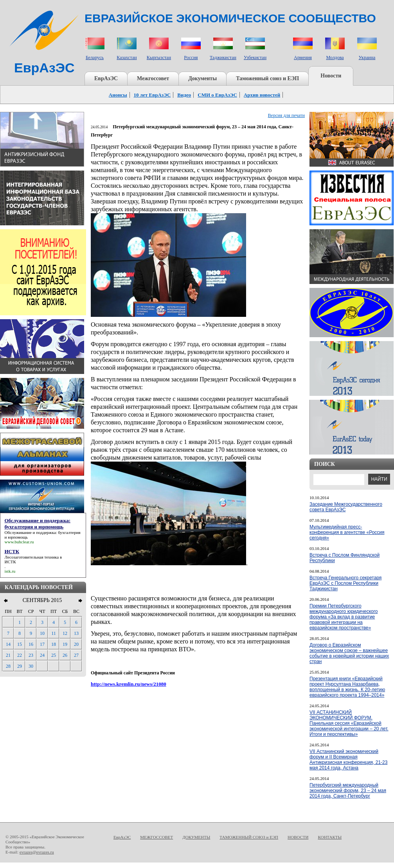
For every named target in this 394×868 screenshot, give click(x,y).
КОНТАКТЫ (330, 837)
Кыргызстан (159, 58)
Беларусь (95, 58)
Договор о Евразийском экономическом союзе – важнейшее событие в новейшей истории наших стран (349, 653)
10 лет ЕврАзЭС (152, 95)
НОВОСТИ (298, 837)
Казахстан (127, 58)
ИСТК (10, 562)
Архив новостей (262, 95)
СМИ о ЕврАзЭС (217, 95)
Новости (331, 76)
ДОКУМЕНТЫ (196, 837)
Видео (184, 95)
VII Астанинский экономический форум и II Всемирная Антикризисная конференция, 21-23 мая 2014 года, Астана (348, 760)
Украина (367, 58)
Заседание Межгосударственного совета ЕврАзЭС (346, 507)
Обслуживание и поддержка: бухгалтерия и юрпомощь (43, 535)
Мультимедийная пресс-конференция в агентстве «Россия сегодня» (347, 532)
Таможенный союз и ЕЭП (267, 78)
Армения (303, 58)
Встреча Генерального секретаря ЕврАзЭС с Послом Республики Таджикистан (345, 583)
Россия (191, 58)
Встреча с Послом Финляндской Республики (345, 558)
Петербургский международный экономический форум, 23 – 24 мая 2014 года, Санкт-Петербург (348, 791)
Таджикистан (223, 58)
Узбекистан (255, 58)
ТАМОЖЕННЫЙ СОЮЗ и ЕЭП (249, 837)
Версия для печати (286, 115)
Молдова (335, 58)
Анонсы (118, 95)
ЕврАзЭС (106, 78)
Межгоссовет (153, 78)
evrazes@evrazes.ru (37, 852)
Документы (202, 78)
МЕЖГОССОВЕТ (157, 837)
